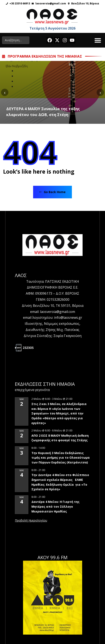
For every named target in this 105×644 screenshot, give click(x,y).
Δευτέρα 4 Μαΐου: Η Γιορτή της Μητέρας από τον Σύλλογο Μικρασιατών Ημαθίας (55, 506)
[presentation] (5, 92)
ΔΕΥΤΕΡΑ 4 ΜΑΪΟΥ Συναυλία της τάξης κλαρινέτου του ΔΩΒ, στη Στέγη (43, 112)
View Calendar (31, 521)
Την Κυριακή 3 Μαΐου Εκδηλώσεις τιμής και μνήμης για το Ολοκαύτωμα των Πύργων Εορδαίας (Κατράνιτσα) (61, 458)
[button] (98, 40)
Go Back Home (52, 192)
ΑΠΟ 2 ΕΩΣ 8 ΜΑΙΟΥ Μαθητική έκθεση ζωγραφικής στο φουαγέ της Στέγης (60, 438)
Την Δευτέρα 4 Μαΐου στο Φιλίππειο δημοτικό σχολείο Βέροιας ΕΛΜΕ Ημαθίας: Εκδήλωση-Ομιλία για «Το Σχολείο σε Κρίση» (60, 482)
